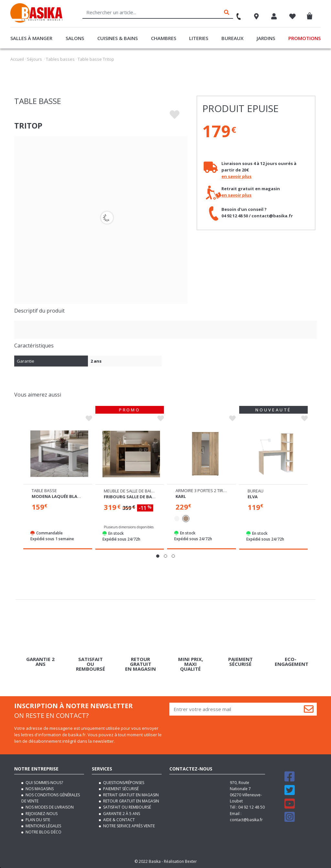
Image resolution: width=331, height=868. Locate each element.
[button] (158, 556)
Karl (181, 496)
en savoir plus (236, 176)
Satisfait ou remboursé (127, 807)
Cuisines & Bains (117, 38)
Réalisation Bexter (180, 861)
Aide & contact (118, 820)
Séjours (34, 59)
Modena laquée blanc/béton (66, 496)
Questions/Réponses (123, 783)
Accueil (17, 59)
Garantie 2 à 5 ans (121, 814)
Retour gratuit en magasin (131, 801)
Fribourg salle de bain (130, 497)
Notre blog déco (43, 832)
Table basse (44, 491)
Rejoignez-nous (41, 814)
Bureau (256, 491)
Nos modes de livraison (49, 807)
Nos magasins (39, 789)
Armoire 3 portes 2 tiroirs (204, 491)
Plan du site (37, 820)
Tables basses (60, 59)
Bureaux (232, 38)
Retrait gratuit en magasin (130, 795)
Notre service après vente (128, 826)
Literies (199, 38)
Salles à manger (31, 38)
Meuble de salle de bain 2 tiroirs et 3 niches (150, 491)
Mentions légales (43, 826)
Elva (253, 497)
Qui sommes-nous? (44, 783)
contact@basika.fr (246, 820)
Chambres (164, 38)
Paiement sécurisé (120, 789)
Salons (75, 38)
